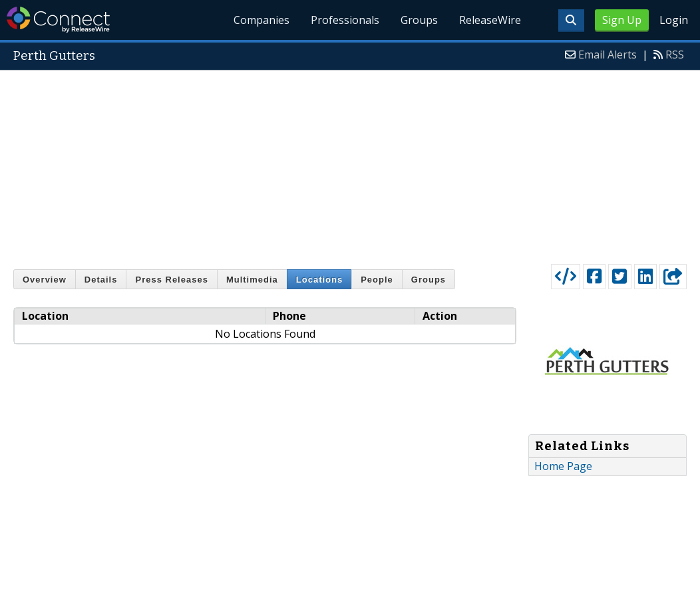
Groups (419, 20)
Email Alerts (608, 55)
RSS (675, 55)
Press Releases (171, 280)
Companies (262, 20)
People (377, 280)
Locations (319, 280)
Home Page (563, 466)
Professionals (345, 20)
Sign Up (622, 20)
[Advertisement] (350, 164)
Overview (45, 280)
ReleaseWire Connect (58, 20)
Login (674, 20)
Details (101, 280)
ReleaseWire (490, 20)
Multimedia (252, 280)
